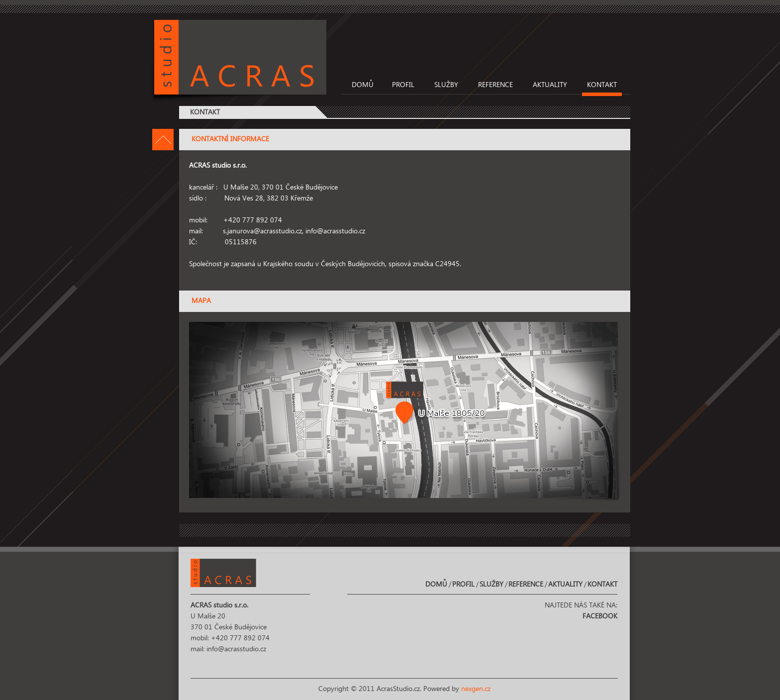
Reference (495, 85)
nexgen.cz (476, 689)
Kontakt (602, 85)
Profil (403, 85)
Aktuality (550, 85)
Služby (446, 85)
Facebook (600, 616)
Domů (363, 85)
